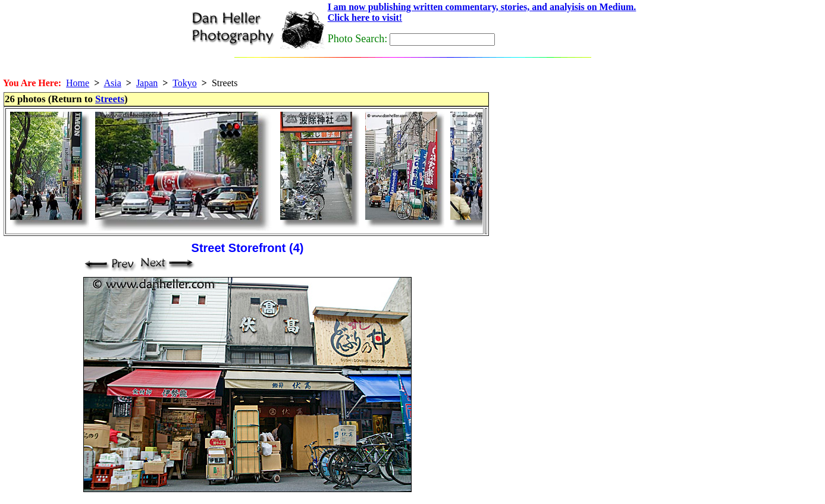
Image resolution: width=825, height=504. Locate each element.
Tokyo (185, 83)
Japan (147, 83)
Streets (110, 99)
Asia (112, 83)
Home (78, 83)
